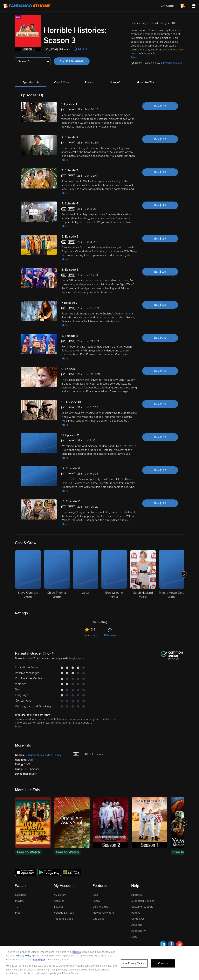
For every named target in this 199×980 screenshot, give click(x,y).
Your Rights (39, 960)
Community (90, 635)
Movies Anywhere (103, 913)
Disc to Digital (101, 907)
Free (18, 913)
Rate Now (110, 635)
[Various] (86, 574)
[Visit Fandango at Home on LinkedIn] (163, 945)
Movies (19, 901)
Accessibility (139, 931)
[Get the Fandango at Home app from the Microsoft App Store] (72, 872)
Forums (136, 913)
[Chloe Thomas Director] (57, 574)
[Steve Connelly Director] (28, 574)
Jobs (134, 937)
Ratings (89, 82)
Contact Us (138, 919)
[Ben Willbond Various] (114, 574)
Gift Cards (98, 919)
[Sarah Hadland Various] (143, 574)
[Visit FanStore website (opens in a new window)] (194, 6)
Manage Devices (64, 913)
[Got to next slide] (184, 574)
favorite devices (174, 63)
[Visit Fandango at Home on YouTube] (179, 945)
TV (17, 907)
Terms (77, 952)
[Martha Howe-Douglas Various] (172, 574)
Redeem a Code (63, 919)
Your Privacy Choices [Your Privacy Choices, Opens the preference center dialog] (134, 963)
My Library (60, 895)
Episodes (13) (31, 82)
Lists (95, 895)
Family (96, 901)
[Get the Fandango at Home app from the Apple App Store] (26, 872)
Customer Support (142, 907)
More (134, 58)
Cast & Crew (62, 82)
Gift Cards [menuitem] (167, 6)
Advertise (137, 925)
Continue (163, 963)
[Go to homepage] (27, 6)
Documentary (34, 755)
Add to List (84, 49)
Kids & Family (53, 755)
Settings (59, 907)
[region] (99, 963)
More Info (115, 82)
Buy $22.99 (75, 61)
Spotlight (20, 895)
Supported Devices (143, 901)
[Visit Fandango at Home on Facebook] (171, 945)
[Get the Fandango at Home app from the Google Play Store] (49, 872)
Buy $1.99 (160, 106)
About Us (137, 895)
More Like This (146, 82)
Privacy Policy (24, 956)
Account (59, 901)
